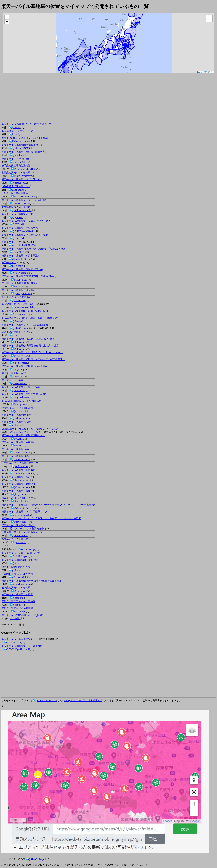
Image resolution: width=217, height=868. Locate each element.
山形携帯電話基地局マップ (16, 186)
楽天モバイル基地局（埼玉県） (18, 290)
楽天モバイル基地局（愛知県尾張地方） (23, 435)
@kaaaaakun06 (19, 384)
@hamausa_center (21, 204)
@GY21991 (18, 224)
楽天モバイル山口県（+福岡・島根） (21, 553)
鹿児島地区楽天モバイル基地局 (18, 601)
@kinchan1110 (14, 642)
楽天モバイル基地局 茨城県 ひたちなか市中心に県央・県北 (33, 249)
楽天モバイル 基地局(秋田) (16, 159)
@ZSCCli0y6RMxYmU (18, 649)
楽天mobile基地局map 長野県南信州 (21, 401)
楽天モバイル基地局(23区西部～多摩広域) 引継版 (28, 339)
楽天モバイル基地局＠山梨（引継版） (22, 387)
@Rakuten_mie (21, 466)
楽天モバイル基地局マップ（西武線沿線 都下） (27, 325)
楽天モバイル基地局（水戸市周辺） (21, 256)
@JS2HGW (19, 439)
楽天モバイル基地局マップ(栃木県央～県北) (25, 235)
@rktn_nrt (19, 287)
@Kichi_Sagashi (20, 556)
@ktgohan (17, 370)
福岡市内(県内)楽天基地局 (16, 567)
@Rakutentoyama (21, 418)
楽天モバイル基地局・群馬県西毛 (20, 228)
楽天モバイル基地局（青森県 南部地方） (24, 152)
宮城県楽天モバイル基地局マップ (20, 173)
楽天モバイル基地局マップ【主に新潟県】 (24, 200)
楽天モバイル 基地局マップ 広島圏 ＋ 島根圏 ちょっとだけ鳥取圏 (41, 518)
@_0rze (15, 570)
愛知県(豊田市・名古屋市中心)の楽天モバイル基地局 (30, 429)
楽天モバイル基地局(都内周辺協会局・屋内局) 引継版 (30, 346)
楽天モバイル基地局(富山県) (17, 415)
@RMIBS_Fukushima (24, 197)
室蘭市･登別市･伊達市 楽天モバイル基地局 (25, 138)
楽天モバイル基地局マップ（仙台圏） (22, 179)
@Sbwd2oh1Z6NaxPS (22, 259)
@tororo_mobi (20, 536)
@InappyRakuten (22, 294)
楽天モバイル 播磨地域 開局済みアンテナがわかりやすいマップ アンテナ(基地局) (48, 505)
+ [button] (7, 17)
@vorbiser (17, 377)
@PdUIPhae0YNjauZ (23, 231)
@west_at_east (21, 356)
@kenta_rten (19, 300)
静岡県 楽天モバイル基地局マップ (20, 408)
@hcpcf (15, 134)
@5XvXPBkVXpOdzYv (23, 245)
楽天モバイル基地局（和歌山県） (20, 470)
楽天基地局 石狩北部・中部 (17, 131)
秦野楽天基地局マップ (14, 373)
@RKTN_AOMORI (22, 148)
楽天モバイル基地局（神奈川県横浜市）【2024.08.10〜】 (32, 353)
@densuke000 (19, 183)
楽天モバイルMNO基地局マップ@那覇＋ (24, 615)
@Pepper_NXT (19, 577)
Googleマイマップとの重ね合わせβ (83, 700)
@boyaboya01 (21, 522)
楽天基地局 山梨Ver (13, 380)
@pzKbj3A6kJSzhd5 (24, 307)
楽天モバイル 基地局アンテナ (18, 639)
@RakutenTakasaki (22, 210)
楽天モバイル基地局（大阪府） (18, 491)
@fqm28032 (18, 252)
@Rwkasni (18, 321)
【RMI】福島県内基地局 (15, 193)
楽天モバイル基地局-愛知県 (16, 422)
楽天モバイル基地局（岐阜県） (18, 442)
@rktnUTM (18, 238)
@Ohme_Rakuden (21, 453)
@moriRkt (17, 155)
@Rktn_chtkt (20, 280)
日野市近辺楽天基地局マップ (17, 332)
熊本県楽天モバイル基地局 (16, 588)
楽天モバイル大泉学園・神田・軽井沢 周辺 (25, 311)
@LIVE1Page (28, 549)
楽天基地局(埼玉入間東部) (16, 297)
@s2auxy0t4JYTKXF (24, 508)
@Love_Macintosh (23, 176)
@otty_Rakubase (21, 397)
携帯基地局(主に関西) (13, 498)
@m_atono (19, 411)
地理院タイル (209, 72)
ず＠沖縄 (15, 618)
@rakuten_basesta (21, 515)
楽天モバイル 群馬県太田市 (17, 214)
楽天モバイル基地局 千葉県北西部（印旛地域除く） (30, 276)
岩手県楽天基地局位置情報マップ (20, 166)
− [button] (7, 22)
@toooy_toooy (21, 404)
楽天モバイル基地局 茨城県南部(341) (22, 269)
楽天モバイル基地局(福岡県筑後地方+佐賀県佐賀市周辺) (32, 581)
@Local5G (19, 501)
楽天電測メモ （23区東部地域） (19, 304)
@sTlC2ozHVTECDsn (46, 700)
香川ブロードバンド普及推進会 (27, 529)
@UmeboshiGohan (22, 584)
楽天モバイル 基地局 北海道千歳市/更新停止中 (27, 124)
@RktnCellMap (20, 328)
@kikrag (15, 425)
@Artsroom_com (21, 480)
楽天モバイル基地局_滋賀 (15, 456)
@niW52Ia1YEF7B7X (25, 169)
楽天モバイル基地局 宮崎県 (17, 594)
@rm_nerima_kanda (22, 314)
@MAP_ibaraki (20, 273)
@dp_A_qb (19, 612)
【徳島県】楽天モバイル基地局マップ (22, 532)
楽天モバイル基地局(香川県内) (18, 525)
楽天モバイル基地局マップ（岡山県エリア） (26, 512)
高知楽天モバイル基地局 (15, 539)
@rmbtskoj (18, 605)
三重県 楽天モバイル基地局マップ (20, 463)
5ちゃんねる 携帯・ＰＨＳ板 (25, 432)
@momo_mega (20, 363)
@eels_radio (17, 266)
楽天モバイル (9, 242)
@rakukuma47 (21, 591)
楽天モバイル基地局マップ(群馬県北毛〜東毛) (26, 221)
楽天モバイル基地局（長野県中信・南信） (24, 394)
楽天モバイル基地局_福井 (15, 449)
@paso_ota (18, 598)
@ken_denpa (17, 190)
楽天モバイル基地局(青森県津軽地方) (22, 145)
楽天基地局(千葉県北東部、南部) (19, 283)
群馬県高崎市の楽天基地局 (16, 207)
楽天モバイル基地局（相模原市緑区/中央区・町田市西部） (33, 359)
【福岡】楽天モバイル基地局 (17, 574)
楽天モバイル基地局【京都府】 (18, 477)
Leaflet (200, 72)
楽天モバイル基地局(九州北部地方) (20, 560)
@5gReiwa (17, 217)
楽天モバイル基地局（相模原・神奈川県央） (26, 366)
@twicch (17, 335)
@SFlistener (20, 342)
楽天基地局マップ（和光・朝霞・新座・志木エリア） (30, 318)
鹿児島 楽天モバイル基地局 (17, 608)
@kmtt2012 (19, 542)
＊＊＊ (5, 546)
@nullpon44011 (20, 162)
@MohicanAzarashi (21, 141)
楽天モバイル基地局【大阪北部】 (20, 484)
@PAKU (15, 127)
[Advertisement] (92, 99)
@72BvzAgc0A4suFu (23, 473)
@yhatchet (18, 563)
